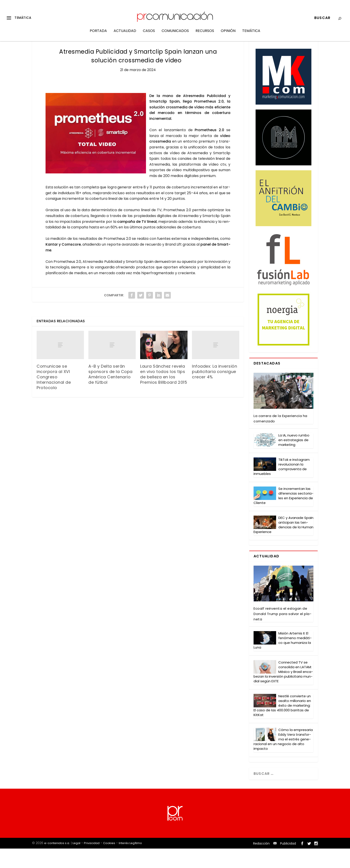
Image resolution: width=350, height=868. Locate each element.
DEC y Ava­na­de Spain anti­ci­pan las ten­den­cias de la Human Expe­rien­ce (283, 544)
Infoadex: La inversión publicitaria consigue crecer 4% (215, 391)
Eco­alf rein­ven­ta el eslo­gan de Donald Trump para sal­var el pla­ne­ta (282, 633)
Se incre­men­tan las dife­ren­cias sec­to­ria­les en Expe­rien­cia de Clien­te (283, 515)
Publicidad (288, 863)
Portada (98, 34)
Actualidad (125, 34)
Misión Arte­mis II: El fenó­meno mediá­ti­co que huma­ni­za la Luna (283, 660)
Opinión (228, 34)
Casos (149, 34)
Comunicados (175, 34)
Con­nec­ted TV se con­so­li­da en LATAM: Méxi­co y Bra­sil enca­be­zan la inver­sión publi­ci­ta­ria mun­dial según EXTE (283, 691)
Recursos (205, 34)
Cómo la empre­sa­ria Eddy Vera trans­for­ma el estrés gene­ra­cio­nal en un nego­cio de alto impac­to (283, 759)
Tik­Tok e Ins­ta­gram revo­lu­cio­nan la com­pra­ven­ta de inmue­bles (282, 486)
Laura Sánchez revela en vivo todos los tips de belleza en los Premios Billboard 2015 (164, 394)
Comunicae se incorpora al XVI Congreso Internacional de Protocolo (54, 397)
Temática (251, 34)
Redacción (261, 863)
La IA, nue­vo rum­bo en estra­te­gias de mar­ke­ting (294, 460)
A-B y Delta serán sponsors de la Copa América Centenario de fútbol (110, 394)
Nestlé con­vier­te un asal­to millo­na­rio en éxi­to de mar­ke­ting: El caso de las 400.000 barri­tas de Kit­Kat (282, 725)
